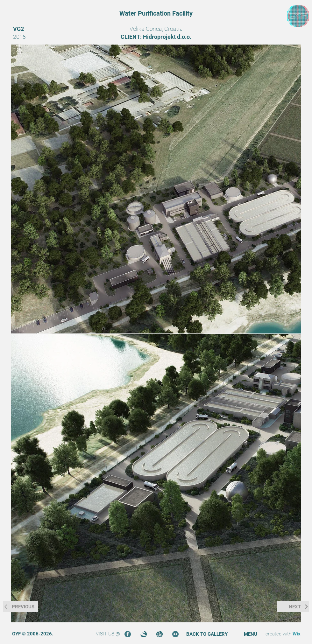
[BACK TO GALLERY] (207, 634)
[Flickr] (175, 634)
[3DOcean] (144, 634)
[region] (298, 16)
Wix (297, 634)
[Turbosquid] (160, 634)
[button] (251, 634)
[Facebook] (128, 634)
